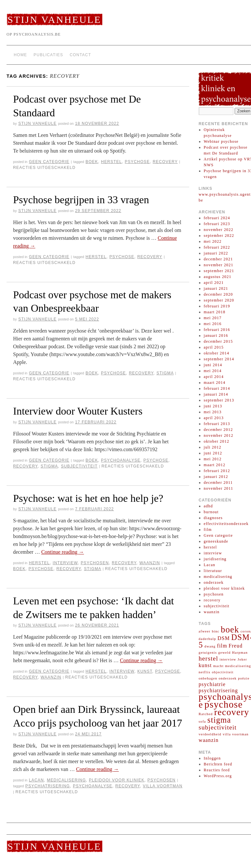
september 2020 (219, 300)
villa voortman (163, 786)
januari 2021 (216, 288)
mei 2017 (213, 318)
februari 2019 (217, 306)
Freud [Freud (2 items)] (235, 646)
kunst (145, 671)
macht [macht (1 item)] (218, 666)
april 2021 (214, 283)
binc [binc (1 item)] (216, 631)
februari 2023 (217, 224)
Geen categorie (49, 162)
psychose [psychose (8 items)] (224, 704)
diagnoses (213, 518)
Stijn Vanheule (54, 19)
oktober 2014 (216, 353)
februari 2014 (217, 388)
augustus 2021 (218, 277)
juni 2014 (213, 365)
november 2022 (218, 230)
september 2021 (219, 271)
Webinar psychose (221, 141)
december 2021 (218, 259)
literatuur (213, 571)
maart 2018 (214, 312)
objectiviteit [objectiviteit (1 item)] (223, 672)
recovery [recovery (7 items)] (232, 712)
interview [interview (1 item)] (228, 659)
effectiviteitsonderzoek (226, 524)
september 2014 (219, 359)
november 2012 (218, 435)
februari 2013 (217, 424)
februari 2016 (217, 330)
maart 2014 (214, 383)
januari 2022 (216, 253)
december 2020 (218, 294)
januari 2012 (216, 477)
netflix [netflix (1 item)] (205, 672)
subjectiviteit (79, 466)
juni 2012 (213, 453)
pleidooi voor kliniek (117, 780)
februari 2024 (217, 218)
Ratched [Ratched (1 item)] (206, 714)
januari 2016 (216, 336)
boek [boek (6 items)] (230, 630)
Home (20, 55)
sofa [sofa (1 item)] (202, 721)
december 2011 (218, 483)
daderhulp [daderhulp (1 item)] (207, 639)
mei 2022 (213, 241)
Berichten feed (218, 764)
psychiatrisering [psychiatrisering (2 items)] (218, 690)
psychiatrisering (48, 786)
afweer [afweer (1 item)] (205, 631)
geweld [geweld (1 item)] (225, 653)
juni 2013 (213, 406)
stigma (165, 373)
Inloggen (212, 758)
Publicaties (48, 55)
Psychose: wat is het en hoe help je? (88, 498)
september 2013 (219, 400)
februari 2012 (217, 471)
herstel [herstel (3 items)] (209, 658)
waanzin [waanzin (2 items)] (209, 740)
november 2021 (218, 265)
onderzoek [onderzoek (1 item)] (228, 678)
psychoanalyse (121, 460)
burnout (211, 512)
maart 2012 (214, 465)
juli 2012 (212, 447)
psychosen (95, 563)
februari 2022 (217, 247)
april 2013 (214, 418)
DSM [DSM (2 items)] (224, 638)
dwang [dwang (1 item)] (210, 646)
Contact (80, 55)
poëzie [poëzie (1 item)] (244, 678)
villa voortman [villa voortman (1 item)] (235, 734)
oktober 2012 (216, 441)
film (208, 530)
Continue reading (63, 552)
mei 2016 (213, 324)
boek (92, 162)
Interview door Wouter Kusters (78, 411)
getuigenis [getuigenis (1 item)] (208, 653)
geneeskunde (216, 541)
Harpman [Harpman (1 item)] (240, 653)
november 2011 (218, 488)
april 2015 (214, 347)
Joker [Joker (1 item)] (242, 659)
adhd (208, 506)
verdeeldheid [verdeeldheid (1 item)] (210, 734)
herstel (111, 162)
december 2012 (218, 430)
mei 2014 (213, 371)
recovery (165, 162)
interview (65, 563)
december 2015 (218, 341)
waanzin (150, 563)
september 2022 (219, 236)
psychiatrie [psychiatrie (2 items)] (212, 684)
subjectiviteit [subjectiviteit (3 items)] (218, 727)
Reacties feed (217, 770)
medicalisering (66, 780)
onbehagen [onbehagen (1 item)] (208, 678)
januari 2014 (216, 394)
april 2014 (214, 377)
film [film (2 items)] (222, 646)
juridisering (215, 559)
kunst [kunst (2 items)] (205, 665)
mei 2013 (213, 412)
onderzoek (214, 582)
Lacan (36, 780)
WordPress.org (218, 776)
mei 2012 (213, 459)
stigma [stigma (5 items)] (219, 720)
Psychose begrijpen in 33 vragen (81, 200)
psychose (137, 162)
